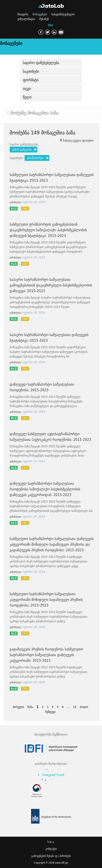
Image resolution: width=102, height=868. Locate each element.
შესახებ (44, 19)
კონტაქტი (51, 849)
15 (75, 707)
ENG (50, 25)
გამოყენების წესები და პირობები (51, 856)
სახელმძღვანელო (63, 14)
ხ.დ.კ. (51, 842)
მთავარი (23, 14)
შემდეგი (50, 712)
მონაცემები (40, 14)
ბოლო (84, 707)
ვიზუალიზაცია (26, 19)
